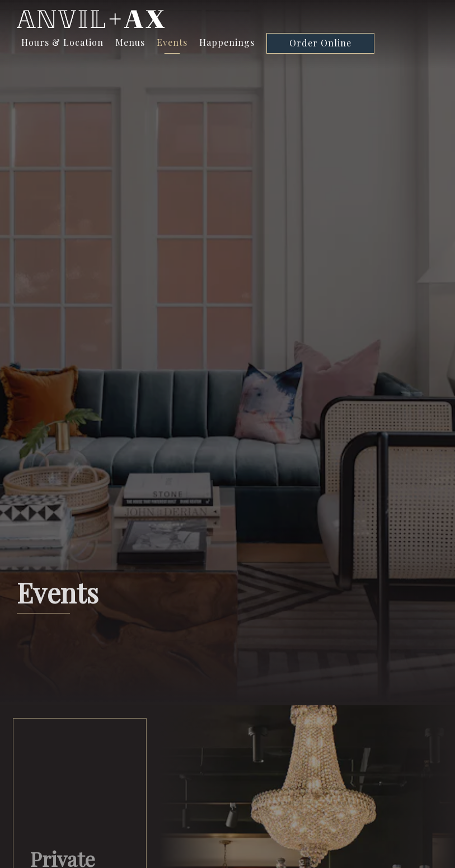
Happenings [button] (227, 42)
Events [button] (172, 42)
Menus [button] (130, 42)
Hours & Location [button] (62, 42)
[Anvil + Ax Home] (91, 18)
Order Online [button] (320, 43)
